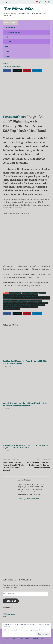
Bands (13, 639)
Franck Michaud (20, 295)
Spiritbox (18, 307)
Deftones (43, 293)
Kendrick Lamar (21, 301)
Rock (11, 307)
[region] (26, 541)
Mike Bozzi (22, 303)
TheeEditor (18, 66)
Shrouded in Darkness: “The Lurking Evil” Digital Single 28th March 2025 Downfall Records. (25, 404)
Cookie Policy (41, 630)
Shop (6, 46)
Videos (20, 639)
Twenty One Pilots (10, 309)
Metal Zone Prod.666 (10, 303)
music (29, 303)
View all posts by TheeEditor (30, 499)
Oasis (12, 305)
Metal (39, 301)
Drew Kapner (8, 295)
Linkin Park (32, 301)
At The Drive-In (33, 293)
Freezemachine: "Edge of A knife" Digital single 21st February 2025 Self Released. (26, 298)
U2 (18, 309)
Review (6, 307)
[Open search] (48, 22)
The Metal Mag (19, 9)
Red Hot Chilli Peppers (37, 305)
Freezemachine (14, 117)
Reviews (7, 37)
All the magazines (14, 32)
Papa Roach (19, 305)
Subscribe (11, 601)
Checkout (6, 639)
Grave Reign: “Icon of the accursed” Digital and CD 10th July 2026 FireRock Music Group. (25, 447)
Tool (35, 307)
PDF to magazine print (11, 614)
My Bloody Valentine (40, 303)
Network (28, 639)
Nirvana (6, 305)
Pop (26, 305)
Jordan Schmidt (9, 301)
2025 (11, 293)
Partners (36, 639)
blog (43, 639)
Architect (17, 293)
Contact (7, 56)
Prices (7, 51)
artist (24, 293)
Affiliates (11, 42)
